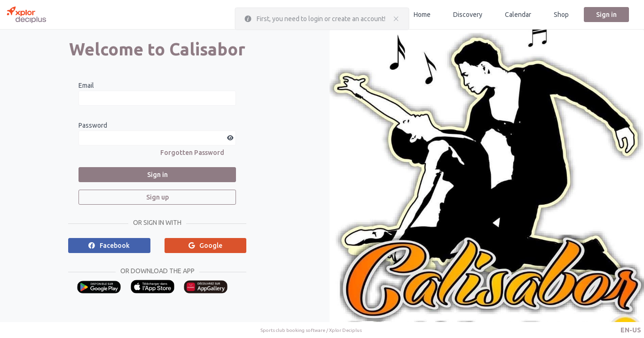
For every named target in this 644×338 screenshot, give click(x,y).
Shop (561, 15)
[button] (631, 330)
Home (422, 15)
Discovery (468, 15)
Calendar (518, 15)
